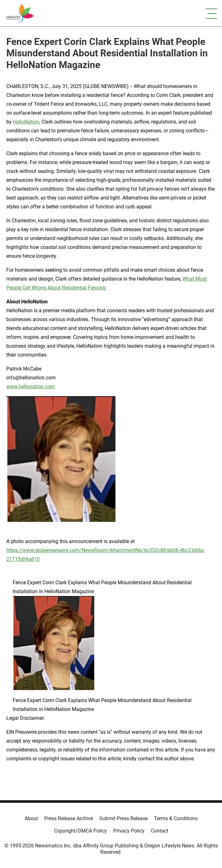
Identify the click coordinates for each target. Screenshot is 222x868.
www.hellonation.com (31, 386)
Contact (160, 831)
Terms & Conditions (176, 818)
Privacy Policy (129, 831)
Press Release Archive (69, 818)
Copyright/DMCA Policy (80, 831)
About (31, 818)
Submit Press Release (123, 818)
